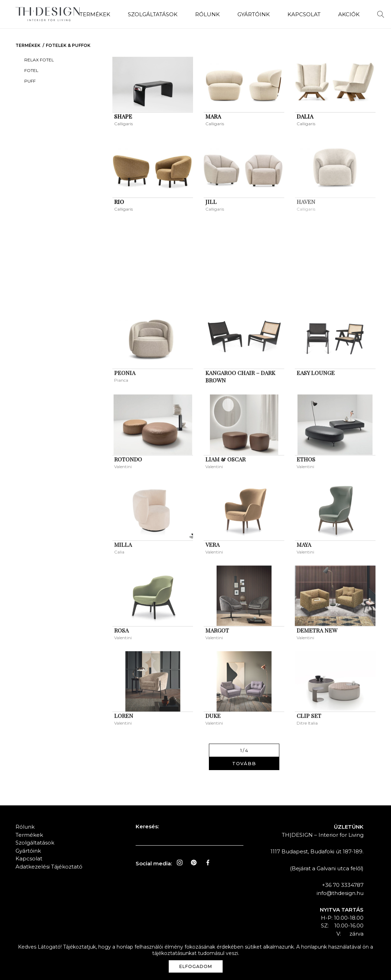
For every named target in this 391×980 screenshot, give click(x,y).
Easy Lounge (316, 373)
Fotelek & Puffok (68, 45)
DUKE (213, 716)
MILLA (123, 545)
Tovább (244, 763)
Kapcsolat (304, 14)
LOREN (124, 716)
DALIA (305, 116)
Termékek (95, 14)
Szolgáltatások (153, 14)
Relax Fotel (39, 60)
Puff (30, 81)
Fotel (31, 70)
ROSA (121, 630)
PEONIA (125, 373)
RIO (119, 202)
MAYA (304, 545)
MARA (213, 116)
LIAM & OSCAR (225, 459)
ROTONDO (128, 459)
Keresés (381, 14)
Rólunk (207, 14)
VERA (212, 545)
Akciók (349, 14)
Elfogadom (196, 966)
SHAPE (123, 116)
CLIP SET (309, 716)
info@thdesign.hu (340, 893)
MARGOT (217, 630)
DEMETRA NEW (317, 630)
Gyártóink (254, 14)
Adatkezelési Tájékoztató (49, 867)
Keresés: (147, 826)
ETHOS (306, 459)
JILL (211, 202)
